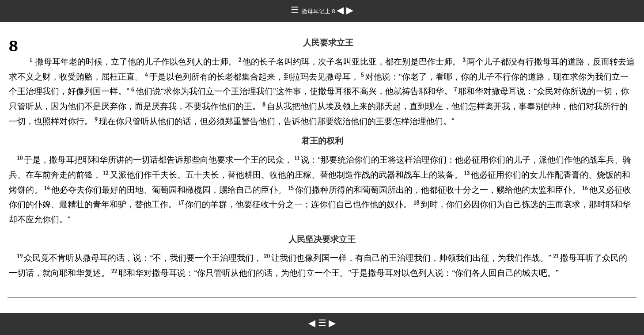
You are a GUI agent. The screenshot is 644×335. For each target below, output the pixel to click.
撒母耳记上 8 (319, 11)
